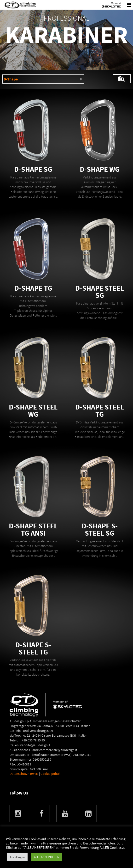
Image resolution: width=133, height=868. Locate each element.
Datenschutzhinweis (24, 774)
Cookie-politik (50, 774)
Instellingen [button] (17, 857)
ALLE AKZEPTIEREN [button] (47, 857)
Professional (66, 18)
